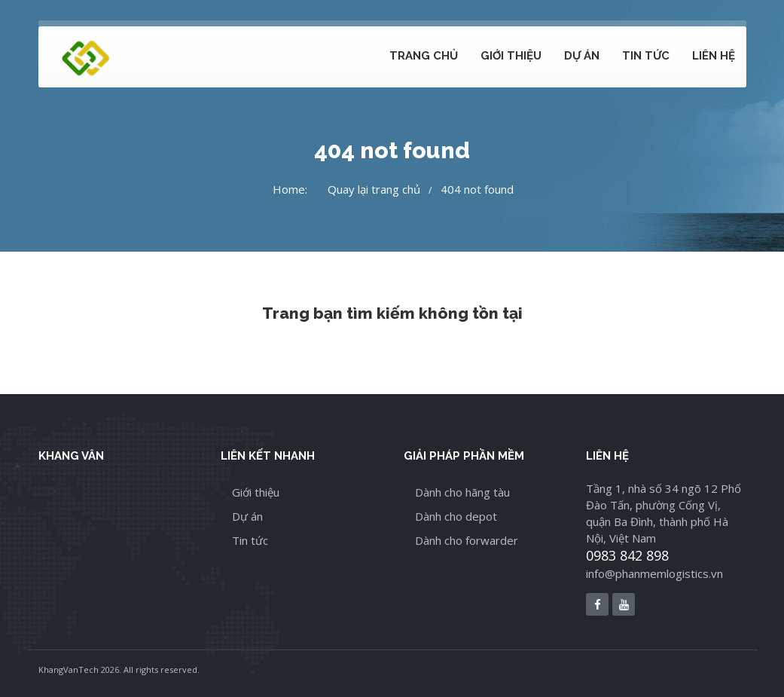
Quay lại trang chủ (374, 189)
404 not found (477, 189)
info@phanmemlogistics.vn (654, 573)
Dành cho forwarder (467, 540)
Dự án (582, 56)
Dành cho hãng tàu (462, 492)
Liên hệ (714, 56)
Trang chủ (424, 56)
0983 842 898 (627, 555)
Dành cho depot (456, 516)
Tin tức (646, 56)
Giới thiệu (511, 56)
